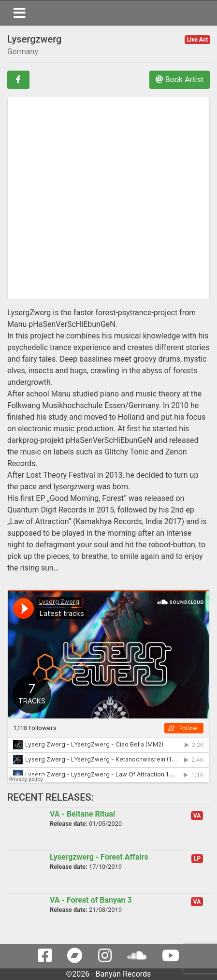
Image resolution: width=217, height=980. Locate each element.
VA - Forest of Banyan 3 (91, 900)
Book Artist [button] (180, 80)
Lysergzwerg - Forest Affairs (99, 857)
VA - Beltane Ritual (82, 814)
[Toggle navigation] (20, 13)
